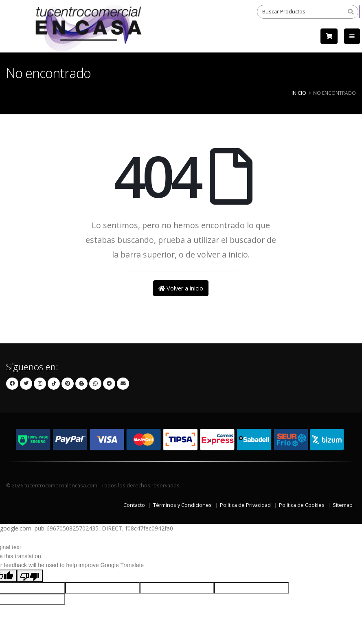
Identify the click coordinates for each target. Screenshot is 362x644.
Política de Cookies (302, 505)
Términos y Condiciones (182, 505)
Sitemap (343, 505)
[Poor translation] (30, 576)
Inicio (299, 93)
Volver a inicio (181, 288)
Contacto (134, 505)
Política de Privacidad (245, 505)
